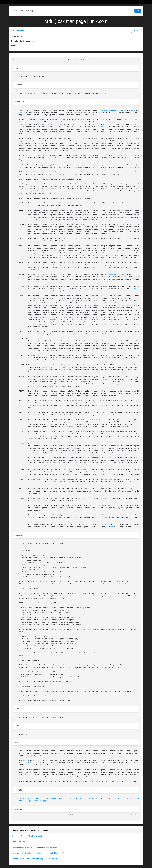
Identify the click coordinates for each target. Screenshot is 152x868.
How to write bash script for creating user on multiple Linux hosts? (38, 853)
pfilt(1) (133, 110)
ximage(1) (44, 801)
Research (136, 31)
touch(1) (23, 801)
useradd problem (19, 842)
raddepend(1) (138, 289)
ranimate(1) (93, 798)
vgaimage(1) (33, 801)
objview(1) (51, 798)
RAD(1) (16, 60)
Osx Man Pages (18, 31)
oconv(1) (104, 110)
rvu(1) (22, 112)
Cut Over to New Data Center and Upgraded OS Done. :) (35, 859)
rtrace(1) (116, 491)
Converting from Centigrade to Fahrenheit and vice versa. (35, 847)
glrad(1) (23, 798)
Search (138, 11)
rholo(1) (103, 798)
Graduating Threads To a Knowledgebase (29, 836)
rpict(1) (124, 110)
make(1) (31, 763)
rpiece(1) (121, 798)
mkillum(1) (114, 110)
